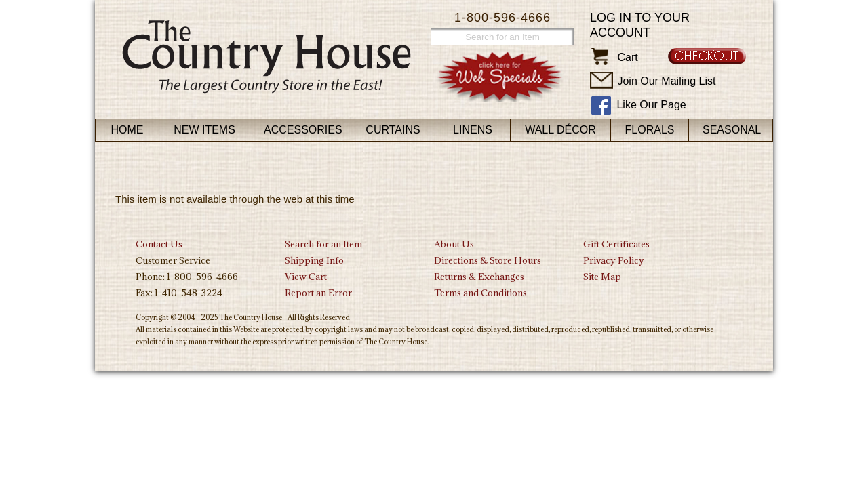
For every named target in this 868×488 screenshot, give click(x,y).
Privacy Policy (614, 260)
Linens (473, 130)
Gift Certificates (616, 244)
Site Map (602, 277)
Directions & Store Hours (488, 260)
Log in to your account (640, 25)
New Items (204, 130)
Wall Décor (560, 130)
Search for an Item (323, 244)
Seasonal (732, 130)
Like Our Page (651, 105)
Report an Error (318, 293)
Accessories (303, 130)
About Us (454, 244)
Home (127, 130)
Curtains (393, 130)
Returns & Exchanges (479, 277)
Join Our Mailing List (666, 81)
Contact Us (159, 244)
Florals (650, 130)
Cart (627, 57)
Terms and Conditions (480, 293)
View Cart (306, 277)
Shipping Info (314, 260)
